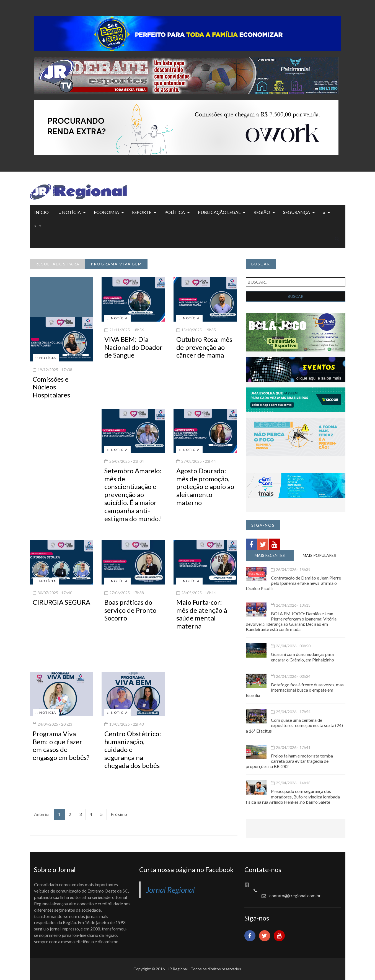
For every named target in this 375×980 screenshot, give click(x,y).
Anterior (42, 814)
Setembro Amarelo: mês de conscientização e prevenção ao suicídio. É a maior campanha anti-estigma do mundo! (133, 495)
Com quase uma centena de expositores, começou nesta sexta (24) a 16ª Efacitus (294, 725)
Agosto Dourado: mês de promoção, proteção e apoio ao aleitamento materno (205, 487)
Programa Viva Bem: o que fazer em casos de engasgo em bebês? (61, 745)
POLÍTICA (175, 212)
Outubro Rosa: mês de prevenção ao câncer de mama (204, 347)
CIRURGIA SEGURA (61, 602)
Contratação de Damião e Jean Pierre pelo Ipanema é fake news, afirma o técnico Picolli (293, 583)
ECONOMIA (106, 212)
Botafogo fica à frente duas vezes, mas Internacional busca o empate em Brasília (295, 690)
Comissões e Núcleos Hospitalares (51, 387)
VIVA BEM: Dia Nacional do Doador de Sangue (133, 347)
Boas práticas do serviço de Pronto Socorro (130, 610)
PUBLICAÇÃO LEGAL (219, 212)
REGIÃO (262, 212)
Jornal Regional (170, 890)
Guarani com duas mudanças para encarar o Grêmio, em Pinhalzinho (302, 657)
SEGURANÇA (297, 212)
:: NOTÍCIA (70, 212)
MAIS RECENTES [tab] (270, 555)
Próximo (119, 814)
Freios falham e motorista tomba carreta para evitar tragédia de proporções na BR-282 (289, 761)
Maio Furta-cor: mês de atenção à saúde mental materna (202, 614)
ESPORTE (142, 212)
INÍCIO (42, 212)
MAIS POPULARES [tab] (319, 555)
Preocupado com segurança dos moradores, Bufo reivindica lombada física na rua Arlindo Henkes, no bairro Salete (293, 796)
